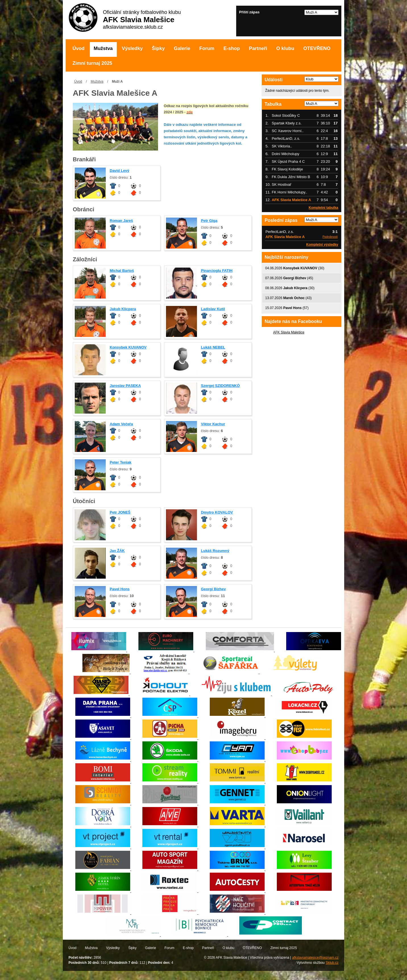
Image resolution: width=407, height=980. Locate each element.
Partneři (258, 48)
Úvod (79, 48)
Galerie (182, 48)
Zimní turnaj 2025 (92, 63)
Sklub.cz (332, 963)
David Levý (120, 171)
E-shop (232, 48)
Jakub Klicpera (123, 309)
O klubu (285, 48)
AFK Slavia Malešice (289, 332)
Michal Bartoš (122, 271)
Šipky (158, 48)
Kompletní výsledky (322, 245)
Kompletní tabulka (323, 208)
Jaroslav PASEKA (125, 386)
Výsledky (132, 48)
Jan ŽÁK (117, 551)
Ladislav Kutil (213, 309)
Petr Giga (209, 221)
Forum (207, 48)
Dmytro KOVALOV (217, 512)
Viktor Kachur (213, 424)
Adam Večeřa (121, 424)
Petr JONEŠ (120, 512)
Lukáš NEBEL (213, 347)
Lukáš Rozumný (215, 551)
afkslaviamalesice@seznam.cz (315, 958)
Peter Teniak (121, 462)
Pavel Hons (120, 589)
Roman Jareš (121, 221)
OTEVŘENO (317, 48)
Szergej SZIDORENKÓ (220, 386)
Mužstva (103, 48)
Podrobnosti (330, 237)
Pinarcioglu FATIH (217, 271)
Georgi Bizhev (213, 589)
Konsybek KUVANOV (128, 347)
